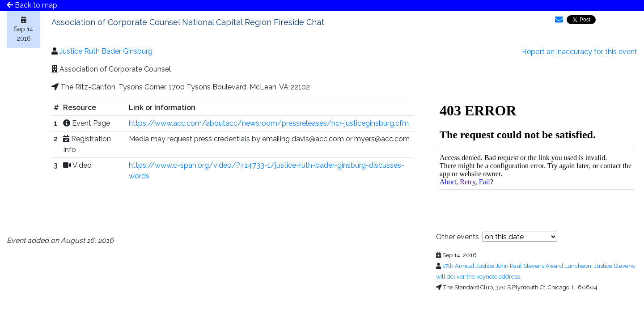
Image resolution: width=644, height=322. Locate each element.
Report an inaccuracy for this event (580, 52)
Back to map (32, 5)
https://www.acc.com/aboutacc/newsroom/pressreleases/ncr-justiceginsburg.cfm (269, 123)
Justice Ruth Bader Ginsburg (106, 51)
